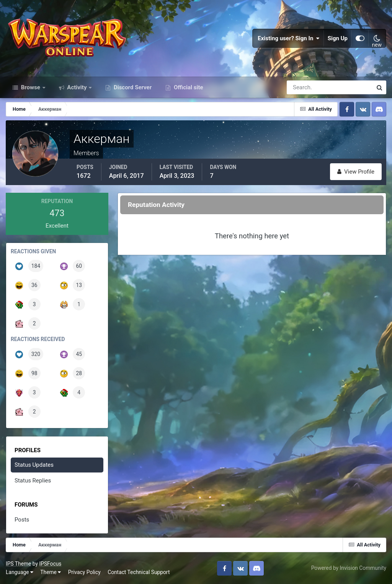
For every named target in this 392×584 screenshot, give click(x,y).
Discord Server (132, 87)
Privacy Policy (84, 572)
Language (20, 572)
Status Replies (33, 481)
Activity (77, 87)
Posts (22, 520)
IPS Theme (18, 564)
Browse (31, 87)
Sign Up (338, 38)
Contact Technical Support (139, 572)
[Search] (303, 87)
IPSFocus (50, 564)
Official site (188, 87)
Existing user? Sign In (289, 38)
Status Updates (34, 465)
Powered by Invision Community (349, 568)
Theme (51, 572)
